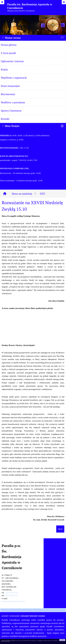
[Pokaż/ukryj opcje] (2, 2)
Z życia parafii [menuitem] (8, 53)
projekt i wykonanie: (23, 616)
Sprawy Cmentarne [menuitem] (11, 111)
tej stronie (40, 641)
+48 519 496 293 (11, 595)
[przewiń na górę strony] (33, 610)
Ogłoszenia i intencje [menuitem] (12, 61)
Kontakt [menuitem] (5, 119)
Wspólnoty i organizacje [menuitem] (14, 78)
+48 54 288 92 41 (11, 593)
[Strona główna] (5, 194)
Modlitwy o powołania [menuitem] (13, 102)
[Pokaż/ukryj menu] (64, 2)
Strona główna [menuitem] (9, 45)
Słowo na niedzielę (24, 194)
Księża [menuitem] (4, 69)
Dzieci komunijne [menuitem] (10, 86)
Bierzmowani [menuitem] (8, 94)
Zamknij (62, 640)
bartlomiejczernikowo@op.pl (14, 601)
